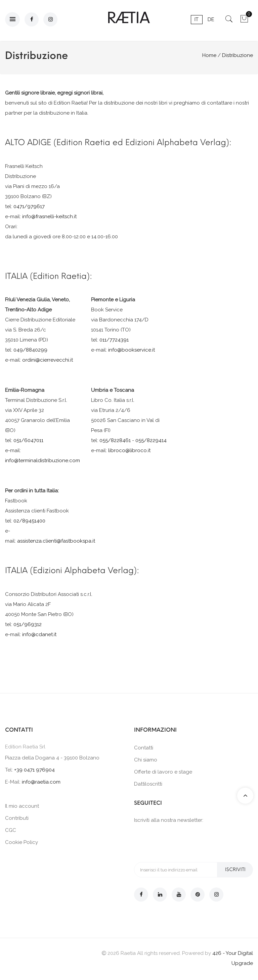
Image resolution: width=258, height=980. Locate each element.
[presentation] (185, 842)
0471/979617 (29, 206)
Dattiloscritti (148, 784)
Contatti (144, 748)
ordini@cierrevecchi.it (48, 360)
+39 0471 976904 (34, 770)
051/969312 (28, 624)
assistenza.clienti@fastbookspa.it (56, 541)
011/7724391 (114, 340)
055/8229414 (151, 440)
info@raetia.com (41, 782)
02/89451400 (29, 521)
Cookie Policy (21, 842)
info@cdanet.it (39, 634)
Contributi (17, 818)
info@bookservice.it (132, 350)
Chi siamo (146, 760)
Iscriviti (235, 870)
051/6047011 (28, 440)
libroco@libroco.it (129, 450)
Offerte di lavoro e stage (163, 772)
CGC (11, 830)
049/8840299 (30, 350)
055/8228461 (115, 440)
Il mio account (22, 806)
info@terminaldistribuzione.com (42, 461)
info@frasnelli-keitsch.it (49, 217)
